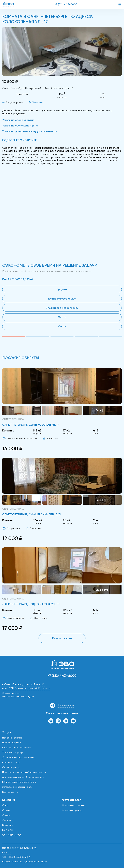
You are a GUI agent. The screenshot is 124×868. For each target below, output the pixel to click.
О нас (6, 805)
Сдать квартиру (11, 767)
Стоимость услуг (12, 835)
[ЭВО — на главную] (8, 4)
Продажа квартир (12, 738)
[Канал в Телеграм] (66, 721)
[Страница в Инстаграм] (58, 721)
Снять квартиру (11, 762)
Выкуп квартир (10, 792)
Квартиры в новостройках (17, 748)
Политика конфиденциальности (20, 848)
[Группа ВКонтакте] (51, 721)
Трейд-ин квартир (12, 752)
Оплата (7, 852)
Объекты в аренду (72, 810)
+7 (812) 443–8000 (66, 4)
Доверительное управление (18, 757)
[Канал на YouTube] (73, 721)
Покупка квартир (12, 743)
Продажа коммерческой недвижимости (24, 772)
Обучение (8, 820)
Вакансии (8, 825)
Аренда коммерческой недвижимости (23, 777)
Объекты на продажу (74, 805)
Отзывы (6, 810)
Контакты (8, 830)
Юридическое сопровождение (19, 782)
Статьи (6, 815)
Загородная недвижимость (17, 787)
